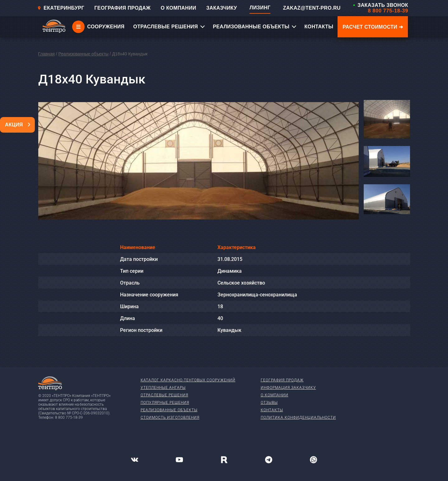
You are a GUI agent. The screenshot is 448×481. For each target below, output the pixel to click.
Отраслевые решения (164, 395)
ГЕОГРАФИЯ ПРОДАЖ (122, 8)
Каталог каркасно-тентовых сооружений (188, 380)
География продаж (282, 380)
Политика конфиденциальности (298, 417)
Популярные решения (165, 403)
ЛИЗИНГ (260, 8)
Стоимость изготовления (170, 417)
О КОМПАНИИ (179, 8)
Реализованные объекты (83, 54)
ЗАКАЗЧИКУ (222, 8)
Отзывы (269, 403)
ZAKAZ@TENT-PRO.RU (312, 8)
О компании (275, 395)
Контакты (272, 410)
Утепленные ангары (163, 388)
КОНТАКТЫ (319, 27)
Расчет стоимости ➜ (373, 27)
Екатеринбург (61, 8)
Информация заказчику (288, 388)
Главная (47, 54)
